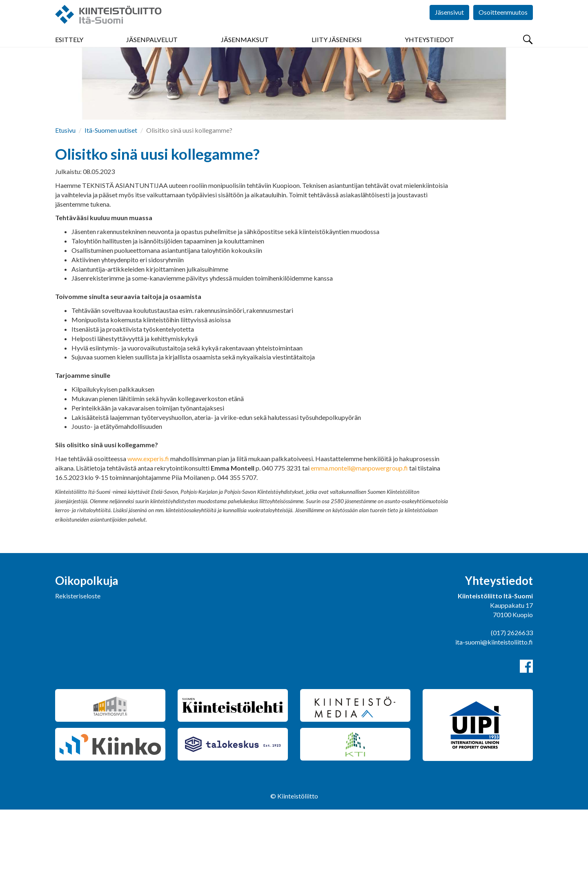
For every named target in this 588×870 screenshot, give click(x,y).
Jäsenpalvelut (152, 49)
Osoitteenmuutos (503, 24)
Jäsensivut (449, 24)
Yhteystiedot (429, 49)
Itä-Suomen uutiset (111, 191)
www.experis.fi (148, 519)
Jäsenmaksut (245, 49)
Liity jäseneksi (337, 49)
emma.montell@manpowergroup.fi (359, 528)
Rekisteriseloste (78, 656)
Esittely (69, 49)
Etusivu (65, 191)
